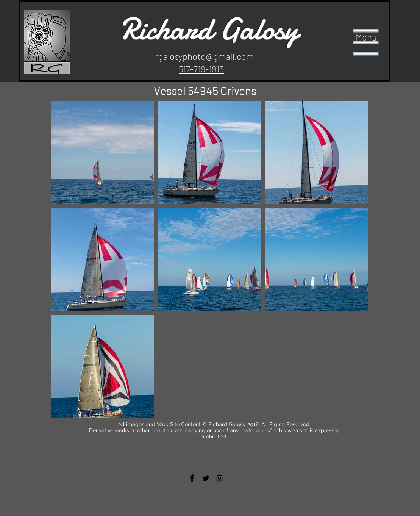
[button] (366, 42)
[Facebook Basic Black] (192, 478)
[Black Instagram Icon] (219, 478)
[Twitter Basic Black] (206, 478)
